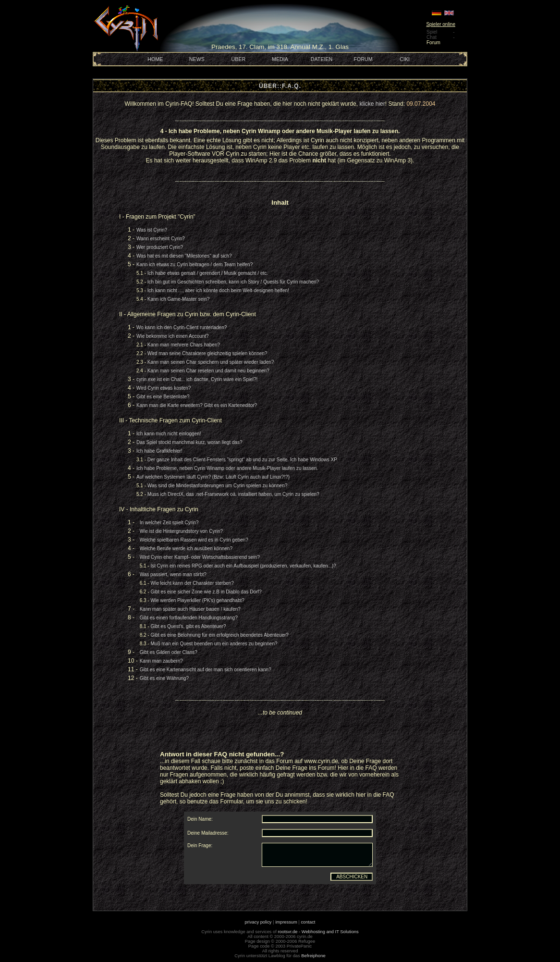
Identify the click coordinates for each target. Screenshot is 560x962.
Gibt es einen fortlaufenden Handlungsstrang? (189, 618)
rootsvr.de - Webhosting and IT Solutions (318, 932)
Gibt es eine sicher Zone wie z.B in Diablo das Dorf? (206, 592)
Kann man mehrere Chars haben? (184, 345)
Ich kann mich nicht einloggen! (169, 434)
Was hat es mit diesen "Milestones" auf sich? (184, 256)
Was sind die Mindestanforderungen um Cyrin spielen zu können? (217, 486)
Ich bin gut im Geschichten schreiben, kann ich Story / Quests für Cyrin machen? (233, 282)
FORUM (363, 59)
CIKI (405, 59)
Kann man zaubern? (161, 661)
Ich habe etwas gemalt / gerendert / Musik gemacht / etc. (208, 273)
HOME (155, 59)
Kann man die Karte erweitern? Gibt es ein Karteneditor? (197, 405)
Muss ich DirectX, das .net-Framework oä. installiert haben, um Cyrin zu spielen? (233, 494)
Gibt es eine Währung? (164, 678)
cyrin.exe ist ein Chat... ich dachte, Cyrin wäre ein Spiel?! (197, 379)
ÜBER (239, 59)
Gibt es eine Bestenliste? (163, 397)
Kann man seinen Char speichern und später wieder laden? (211, 362)
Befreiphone (313, 956)
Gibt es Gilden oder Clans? (169, 652)
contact (308, 922)
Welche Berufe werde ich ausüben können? (186, 549)
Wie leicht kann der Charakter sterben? (192, 583)
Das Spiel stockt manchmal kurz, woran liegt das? (189, 442)
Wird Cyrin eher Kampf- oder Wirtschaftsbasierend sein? (200, 557)
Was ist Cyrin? (152, 230)
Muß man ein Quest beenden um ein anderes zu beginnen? (214, 644)
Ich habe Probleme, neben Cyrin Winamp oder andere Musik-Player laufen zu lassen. (227, 468)
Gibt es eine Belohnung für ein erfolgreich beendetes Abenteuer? (219, 635)
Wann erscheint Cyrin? (161, 239)
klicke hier (372, 104)
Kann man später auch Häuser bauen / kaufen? (190, 609)
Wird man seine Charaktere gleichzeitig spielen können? (207, 353)
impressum (286, 922)
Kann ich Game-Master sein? (179, 299)
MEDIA (280, 59)
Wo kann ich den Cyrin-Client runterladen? (182, 327)
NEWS (197, 59)
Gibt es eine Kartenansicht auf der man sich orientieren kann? (206, 670)
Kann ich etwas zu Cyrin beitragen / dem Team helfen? (195, 265)
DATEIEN (322, 59)
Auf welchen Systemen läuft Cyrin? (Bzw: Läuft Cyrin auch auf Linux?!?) (213, 477)
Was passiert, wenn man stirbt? (173, 574)
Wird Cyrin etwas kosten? (164, 388)
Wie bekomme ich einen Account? (173, 336)
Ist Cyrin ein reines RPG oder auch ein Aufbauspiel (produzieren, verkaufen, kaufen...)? (243, 566)
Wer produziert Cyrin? (160, 247)
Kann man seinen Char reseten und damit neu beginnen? (208, 371)
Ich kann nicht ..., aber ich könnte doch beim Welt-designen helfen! (218, 290)
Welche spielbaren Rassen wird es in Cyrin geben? (194, 540)
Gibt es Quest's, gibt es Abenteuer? (188, 626)
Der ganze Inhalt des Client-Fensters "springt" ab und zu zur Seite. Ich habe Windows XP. (243, 460)
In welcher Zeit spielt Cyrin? (169, 523)
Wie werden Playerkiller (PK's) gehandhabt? (197, 600)
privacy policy (258, 922)
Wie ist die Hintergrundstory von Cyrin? (181, 531)
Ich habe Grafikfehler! (159, 451)
